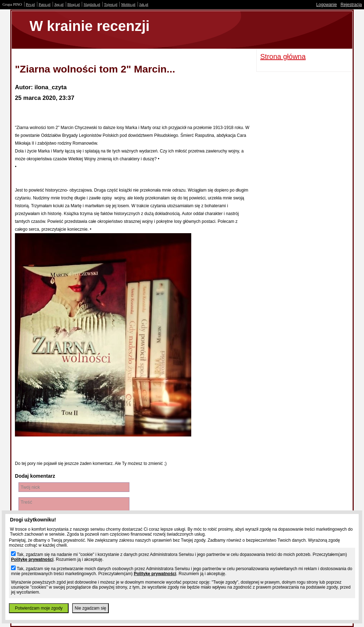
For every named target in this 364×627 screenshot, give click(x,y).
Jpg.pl (59, 4)
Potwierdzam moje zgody (39, 608)
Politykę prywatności (32, 559)
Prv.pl (30, 4)
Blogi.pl (74, 4)
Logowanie (327, 5)
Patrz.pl (45, 4)
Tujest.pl (111, 4)
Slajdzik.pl (92, 4)
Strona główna (283, 57)
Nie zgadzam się (90, 608)
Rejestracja (351, 5)
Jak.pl (144, 4)
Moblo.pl (128, 4)
